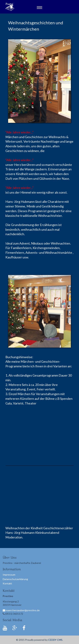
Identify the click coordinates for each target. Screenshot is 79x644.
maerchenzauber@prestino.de (21, 610)
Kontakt (7, 583)
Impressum (9, 575)
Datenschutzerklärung (15, 579)
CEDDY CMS (55, 640)
